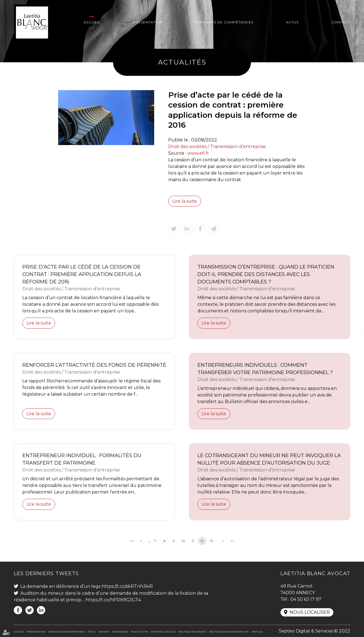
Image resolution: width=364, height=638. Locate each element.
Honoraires (120, 632)
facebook (353, 308)
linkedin (353, 330)
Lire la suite (185, 201)
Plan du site (140, 632)
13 (211, 541)
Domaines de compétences (224, 22)
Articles (257, 632)
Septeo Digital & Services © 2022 (315, 632)
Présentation (148, 22)
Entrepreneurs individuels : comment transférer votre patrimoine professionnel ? (265, 369)
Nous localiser (310, 613)
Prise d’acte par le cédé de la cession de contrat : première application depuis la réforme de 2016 (82, 275)
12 (202, 541)
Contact (341, 22)
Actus (292, 22)
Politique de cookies (192, 632)
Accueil (92, 22)
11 (193, 541)
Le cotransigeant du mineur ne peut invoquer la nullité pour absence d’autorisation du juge (269, 460)
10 (183, 541)
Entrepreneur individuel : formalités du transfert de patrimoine (82, 460)
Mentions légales (163, 632)
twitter (353, 319)
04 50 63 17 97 (306, 600)
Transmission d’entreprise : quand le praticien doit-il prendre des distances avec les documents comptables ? (266, 275)
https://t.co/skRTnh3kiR (127, 587)
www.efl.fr (198, 153)
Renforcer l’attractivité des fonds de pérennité (79, 369)
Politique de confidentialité (229, 632)
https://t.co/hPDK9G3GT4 (113, 600)
